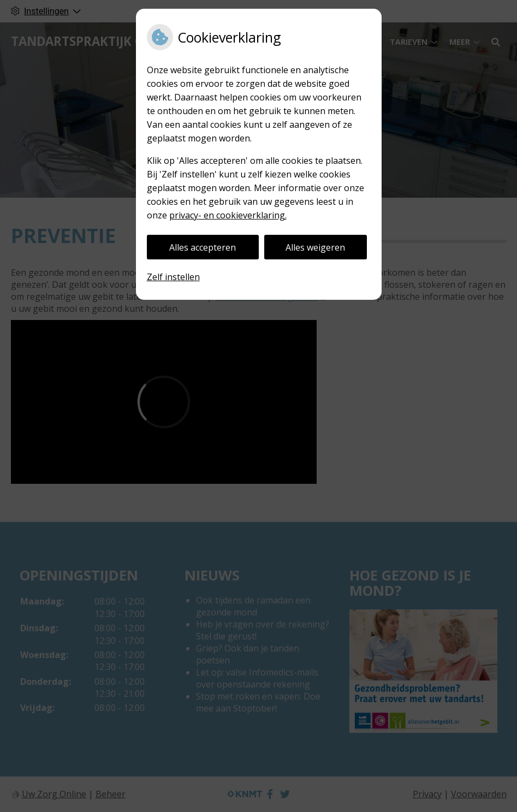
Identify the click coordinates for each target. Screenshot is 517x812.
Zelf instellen (173, 277)
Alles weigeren (315, 247)
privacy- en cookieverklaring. (228, 215)
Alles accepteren (203, 247)
